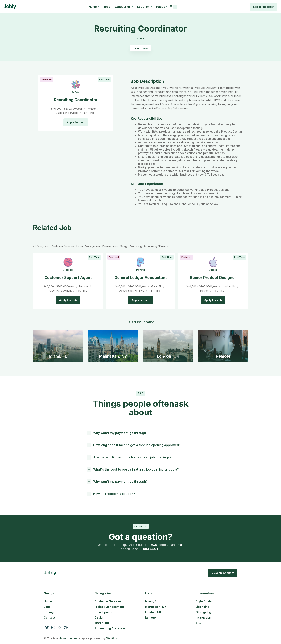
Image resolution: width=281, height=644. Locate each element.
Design (99, 617)
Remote (150, 617)
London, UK (153, 612)
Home (136, 48)
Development (104, 612)
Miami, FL (152, 601)
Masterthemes (68, 638)
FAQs (153, 545)
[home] (10, 7)
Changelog (203, 612)
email (179, 545)
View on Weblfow (223, 573)
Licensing (203, 607)
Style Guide (204, 601)
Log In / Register (264, 7)
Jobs (107, 7)
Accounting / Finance (110, 628)
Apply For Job (76, 122)
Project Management (109, 607)
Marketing (102, 623)
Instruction (203, 617)
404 (198, 623)
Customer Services (108, 601)
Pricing (49, 612)
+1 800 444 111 (150, 549)
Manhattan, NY (156, 607)
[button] (94, 7)
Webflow (112, 638)
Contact (49, 617)
